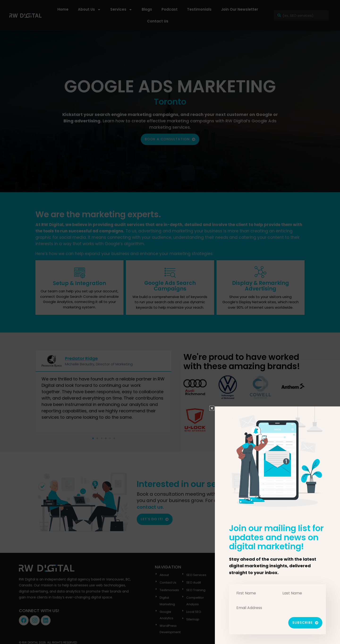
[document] (170, 322)
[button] (212, 408)
